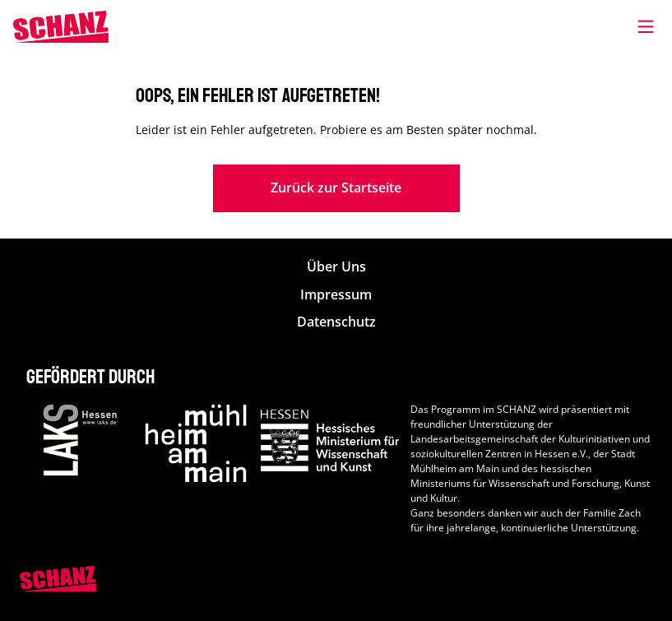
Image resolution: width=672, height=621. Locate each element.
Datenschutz (336, 322)
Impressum (336, 295)
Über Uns (336, 267)
